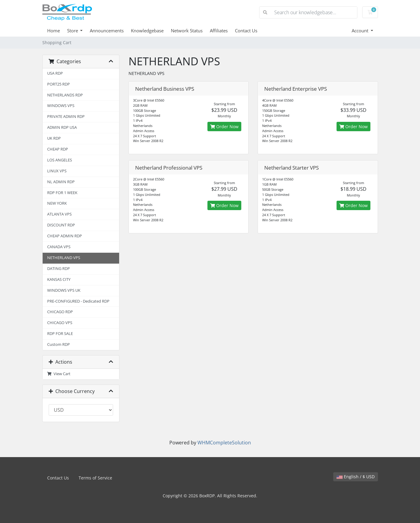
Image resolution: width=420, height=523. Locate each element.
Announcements (107, 31)
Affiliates (219, 31)
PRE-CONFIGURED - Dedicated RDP (78, 301)
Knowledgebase (147, 31)
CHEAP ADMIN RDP (65, 236)
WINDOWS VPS (61, 106)
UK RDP (54, 138)
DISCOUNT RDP (61, 225)
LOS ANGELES (60, 160)
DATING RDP (59, 269)
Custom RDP (59, 344)
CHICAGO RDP (60, 312)
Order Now (224, 127)
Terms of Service (95, 478)
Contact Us (246, 31)
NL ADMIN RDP (61, 182)
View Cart (59, 374)
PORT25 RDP (59, 84)
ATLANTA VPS (59, 214)
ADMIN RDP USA (62, 127)
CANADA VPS (59, 247)
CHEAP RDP (58, 149)
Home (54, 31)
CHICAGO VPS (60, 323)
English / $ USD (356, 477)
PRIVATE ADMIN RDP (66, 117)
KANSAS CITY (59, 279)
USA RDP (55, 73)
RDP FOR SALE (60, 334)
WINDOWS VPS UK (64, 290)
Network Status (187, 31)
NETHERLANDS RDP (65, 95)
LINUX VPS (57, 171)
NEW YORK (57, 203)
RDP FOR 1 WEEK (62, 193)
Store (73, 31)
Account (361, 31)
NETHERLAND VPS (64, 258)
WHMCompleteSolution (224, 443)
